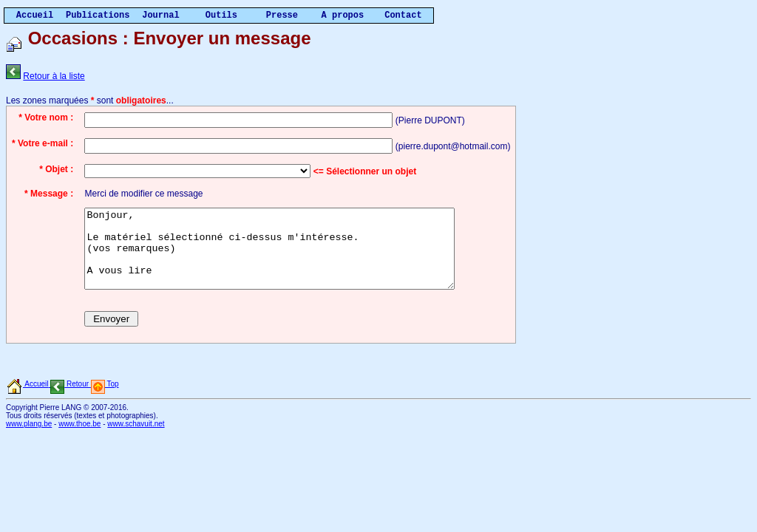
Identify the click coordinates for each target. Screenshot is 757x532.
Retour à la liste (54, 76)
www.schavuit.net (136, 439)
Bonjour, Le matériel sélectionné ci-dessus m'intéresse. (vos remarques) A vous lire (292, 256)
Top (104, 399)
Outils (221, 16)
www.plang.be (29, 439)
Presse (282, 16)
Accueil (35, 16)
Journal (160, 16)
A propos (343, 16)
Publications (98, 16)
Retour (68, 399)
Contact (403, 16)
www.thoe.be (79, 439)
